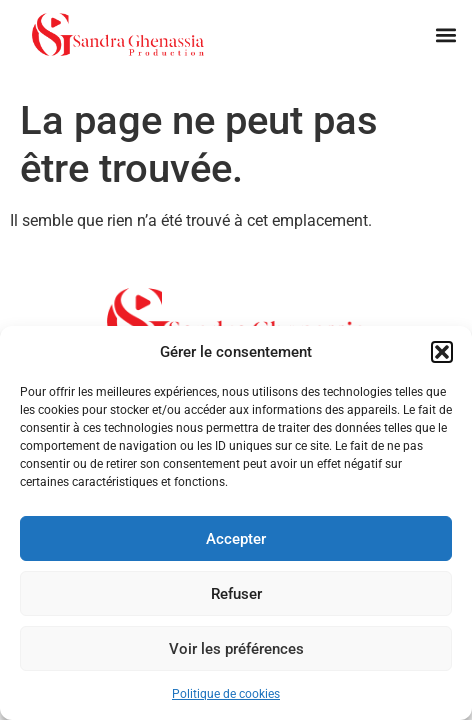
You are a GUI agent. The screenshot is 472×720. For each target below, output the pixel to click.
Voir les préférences (236, 649)
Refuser (236, 594)
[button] (442, 352)
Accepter (236, 539)
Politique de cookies (226, 694)
